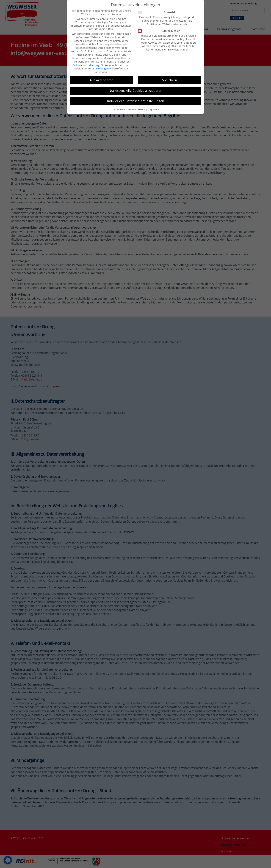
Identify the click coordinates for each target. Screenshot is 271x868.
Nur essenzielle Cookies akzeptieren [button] (135, 87)
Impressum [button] (154, 106)
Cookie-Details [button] (118, 106)
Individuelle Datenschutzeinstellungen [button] (136, 98)
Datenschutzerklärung (86, 62)
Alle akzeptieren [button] (102, 77)
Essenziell (158, 9)
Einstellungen (101, 65)
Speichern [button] (170, 77)
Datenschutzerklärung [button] (137, 106)
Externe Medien (161, 28)
